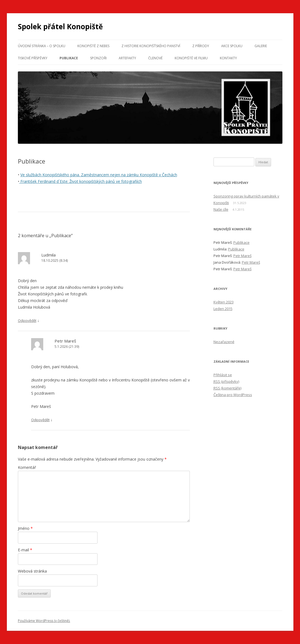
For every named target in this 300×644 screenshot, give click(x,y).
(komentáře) (227, 388)
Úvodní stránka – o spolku (42, 46)
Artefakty (127, 58)
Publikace (69, 58)
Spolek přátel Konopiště (60, 26)
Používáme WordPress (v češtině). (44, 621)
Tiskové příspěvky (33, 58)
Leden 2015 (223, 309)
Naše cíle (221, 209)
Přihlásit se (223, 375)
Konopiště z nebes (93, 46)
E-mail (25, 550)
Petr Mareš (242, 256)
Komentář (27, 467)
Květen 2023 (224, 302)
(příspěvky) (226, 381)
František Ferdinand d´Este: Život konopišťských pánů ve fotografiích (81, 181)
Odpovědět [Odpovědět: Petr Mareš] (40, 420)
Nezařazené (224, 342)
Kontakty (228, 58)
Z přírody (201, 46)
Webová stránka (32, 571)
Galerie (261, 46)
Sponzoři (98, 58)
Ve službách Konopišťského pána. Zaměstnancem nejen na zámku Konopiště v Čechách (99, 175)
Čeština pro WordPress (233, 395)
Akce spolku (232, 46)
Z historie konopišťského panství (151, 46)
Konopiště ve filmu (191, 58)
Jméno (25, 528)
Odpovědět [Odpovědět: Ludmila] (27, 320)
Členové (155, 58)
